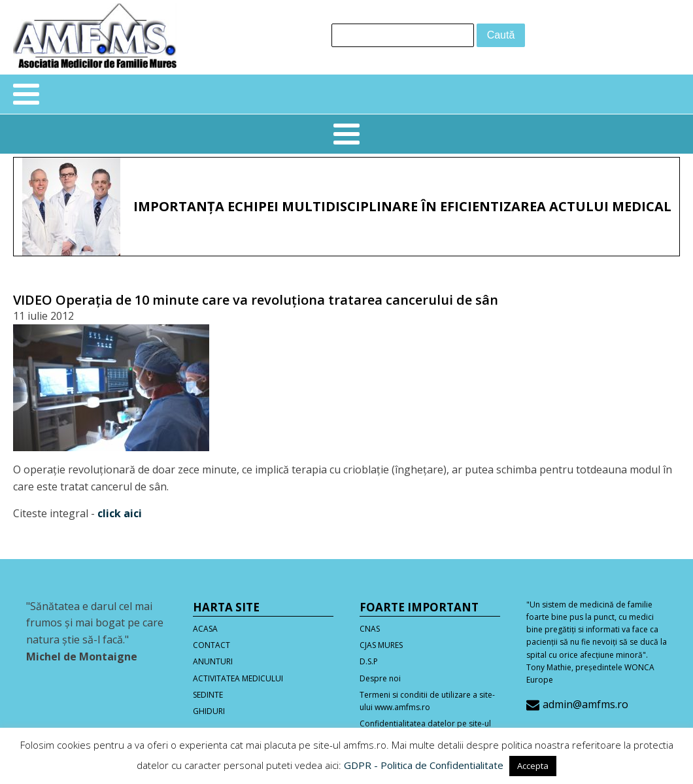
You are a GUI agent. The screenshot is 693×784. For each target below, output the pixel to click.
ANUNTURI (213, 661)
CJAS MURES (381, 645)
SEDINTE (208, 695)
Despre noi (380, 678)
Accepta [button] (533, 766)
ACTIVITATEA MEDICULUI (238, 678)
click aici (120, 513)
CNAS (370, 629)
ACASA (205, 629)
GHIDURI (209, 711)
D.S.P (369, 661)
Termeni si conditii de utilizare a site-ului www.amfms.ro (427, 701)
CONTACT (211, 645)
